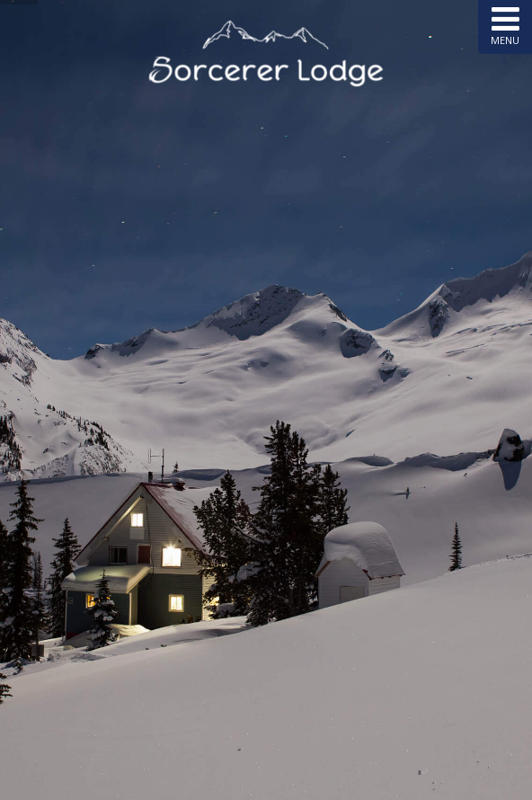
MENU (505, 25)
